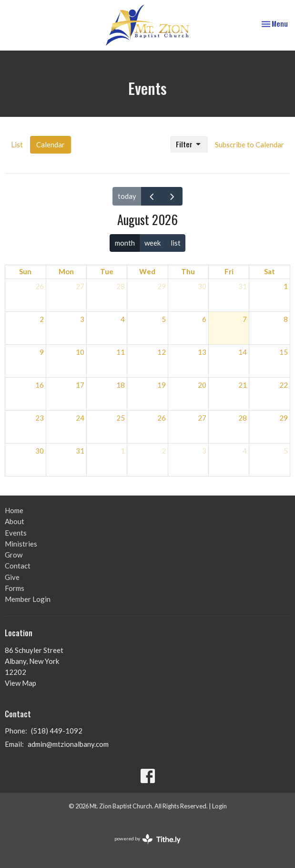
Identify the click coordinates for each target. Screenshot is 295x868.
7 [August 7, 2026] (245, 319)
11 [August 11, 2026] (121, 352)
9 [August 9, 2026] (42, 352)
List (17, 145)
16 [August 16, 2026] (40, 385)
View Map (20, 683)
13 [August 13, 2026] (202, 352)
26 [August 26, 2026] (162, 418)
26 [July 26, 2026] (40, 286)
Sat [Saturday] (270, 271)
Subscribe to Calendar (249, 145)
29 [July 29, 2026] (162, 286)
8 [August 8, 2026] (286, 319)
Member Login (28, 599)
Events (16, 533)
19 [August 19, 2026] (162, 385)
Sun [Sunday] (25, 271)
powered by (147, 839)
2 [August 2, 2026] (42, 319)
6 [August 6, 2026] (204, 319)
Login (219, 806)
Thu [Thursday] (188, 271)
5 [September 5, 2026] (286, 451)
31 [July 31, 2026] (243, 286)
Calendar (51, 145)
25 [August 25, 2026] (121, 418)
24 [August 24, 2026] (80, 418)
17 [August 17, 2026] (80, 385)
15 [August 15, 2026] (284, 352)
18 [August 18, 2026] (121, 385)
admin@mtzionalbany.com (68, 744)
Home (14, 510)
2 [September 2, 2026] (164, 451)
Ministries (21, 544)
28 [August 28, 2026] (243, 418)
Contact (18, 566)
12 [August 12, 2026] (162, 352)
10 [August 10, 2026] (80, 352)
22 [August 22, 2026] (284, 385)
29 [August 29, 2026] (284, 418)
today (127, 196)
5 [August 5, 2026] (164, 319)
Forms (15, 588)
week (153, 243)
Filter (189, 144)
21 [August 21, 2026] (243, 385)
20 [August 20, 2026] (202, 385)
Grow (14, 555)
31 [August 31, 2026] (80, 451)
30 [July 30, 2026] (202, 286)
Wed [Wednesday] (147, 271)
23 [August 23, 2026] (40, 418)
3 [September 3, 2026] (204, 451)
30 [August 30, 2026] (40, 451)
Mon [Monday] (66, 271)
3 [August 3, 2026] (82, 319)
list (176, 243)
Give (12, 577)
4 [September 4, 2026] (245, 451)
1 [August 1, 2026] (286, 286)
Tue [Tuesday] (107, 271)
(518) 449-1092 (57, 731)
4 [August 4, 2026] (123, 319)
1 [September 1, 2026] (123, 451)
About (15, 521)
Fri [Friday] (229, 271)
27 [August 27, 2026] (202, 418)
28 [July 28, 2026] (121, 286)
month (125, 243)
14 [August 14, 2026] (243, 352)
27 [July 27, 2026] (80, 286)
